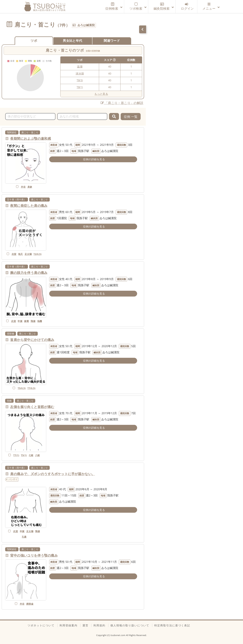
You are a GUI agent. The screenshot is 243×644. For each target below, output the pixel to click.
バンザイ (13, 479)
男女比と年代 (72, 41)
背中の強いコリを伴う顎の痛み (34, 555)
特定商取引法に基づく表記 (172, 625)
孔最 (24, 537)
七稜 (31, 455)
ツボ (34, 41)
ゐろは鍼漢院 (86, 25)
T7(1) (16, 455)
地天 (21, 254)
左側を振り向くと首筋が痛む (32, 407)
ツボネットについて (41, 625)
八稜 (37, 455)
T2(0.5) (38, 254)
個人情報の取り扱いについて (130, 625)
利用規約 (99, 625)
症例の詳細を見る (94, 159)
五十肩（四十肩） (17, 199)
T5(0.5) (22, 388)
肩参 (30, 187)
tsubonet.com (118, 635)
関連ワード (112, 41)
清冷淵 (80, 74)
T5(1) (24, 455)
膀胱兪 (30, 604)
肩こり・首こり (30, 132)
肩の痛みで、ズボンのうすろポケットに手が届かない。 (53, 474)
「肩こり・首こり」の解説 (122, 103)
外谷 (23, 187)
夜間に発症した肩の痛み (29, 206)
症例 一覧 (131, 117)
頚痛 (9, 401)
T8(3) (80, 80)
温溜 (80, 67)
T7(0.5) (31, 388)
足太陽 (28, 254)
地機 (40, 321)
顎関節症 (12, 132)
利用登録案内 (68, 625)
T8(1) (80, 87)
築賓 (27, 321)
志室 (14, 254)
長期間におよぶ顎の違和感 (30, 139)
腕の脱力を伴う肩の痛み (29, 273)
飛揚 (33, 321)
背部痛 (11, 334)
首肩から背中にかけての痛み (32, 340)
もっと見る (101, 94)
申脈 (20, 321)
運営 (85, 625)
